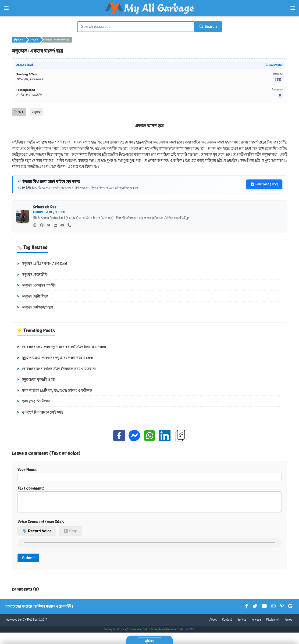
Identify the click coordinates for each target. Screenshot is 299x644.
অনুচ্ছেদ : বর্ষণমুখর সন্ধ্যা (35, 307)
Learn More (189, 633)
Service (242, 623)
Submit (28, 561)
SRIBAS (28, 623)
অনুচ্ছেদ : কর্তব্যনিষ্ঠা (32, 274)
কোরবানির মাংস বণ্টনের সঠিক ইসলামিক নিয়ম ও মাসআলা (56, 369)
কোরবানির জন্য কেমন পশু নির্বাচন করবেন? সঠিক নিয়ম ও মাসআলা (61, 347)
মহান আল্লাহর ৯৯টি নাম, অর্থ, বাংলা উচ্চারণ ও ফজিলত (54, 390)
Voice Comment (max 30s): (41, 525)
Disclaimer (273, 623)
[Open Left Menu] (6, 8)
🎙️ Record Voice (37, 535)
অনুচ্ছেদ (34, 39)
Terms (288, 623)
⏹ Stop (70, 535)
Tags (19, 111)
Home (19, 39)
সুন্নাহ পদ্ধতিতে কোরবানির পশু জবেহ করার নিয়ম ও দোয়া (55, 358)
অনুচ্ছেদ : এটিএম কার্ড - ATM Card (42, 263)
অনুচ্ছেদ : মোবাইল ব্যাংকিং (36, 285)
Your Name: (149, 473)
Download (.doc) (264, 184)
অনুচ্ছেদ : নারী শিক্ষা (32, 296)
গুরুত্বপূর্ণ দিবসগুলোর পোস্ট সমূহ (40, 412)
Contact (227, 623)
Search (207, 26)
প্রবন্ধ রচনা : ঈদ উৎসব (33, 401)
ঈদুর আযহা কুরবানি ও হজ (36, 379)
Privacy (256, 623)
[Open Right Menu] (293, 8)
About (213, 623)
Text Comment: (149, 500)
